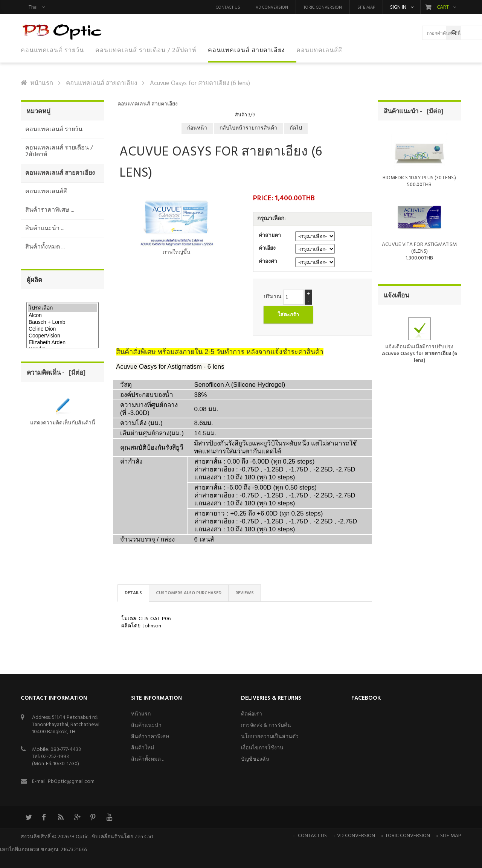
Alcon (63, 316)
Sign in (398, 8)
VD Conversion (272, 8)
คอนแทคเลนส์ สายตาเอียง (101, 83)
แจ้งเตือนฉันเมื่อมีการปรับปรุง (419, 345)
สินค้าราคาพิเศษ (150, 737)
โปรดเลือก (63, 308)
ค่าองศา (268, 262)
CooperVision (63, 336)
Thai (33, 7)
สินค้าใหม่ (143, 748)
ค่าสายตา (270, 236)
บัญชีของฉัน (255, 759)
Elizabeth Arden (63, 343)
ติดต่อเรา (252, 714)
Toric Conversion (323, 8)
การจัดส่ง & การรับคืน (266, 725)
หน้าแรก (42, 83)
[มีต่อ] (76, 373)
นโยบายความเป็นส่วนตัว (270, 737)
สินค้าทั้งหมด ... (148, 759)
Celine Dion (63, 329)
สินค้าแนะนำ (146, 725)
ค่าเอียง (267, 248)
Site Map (366, 8)
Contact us (228, 8)
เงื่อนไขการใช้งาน (262, 748)
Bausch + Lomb (63, 322)
